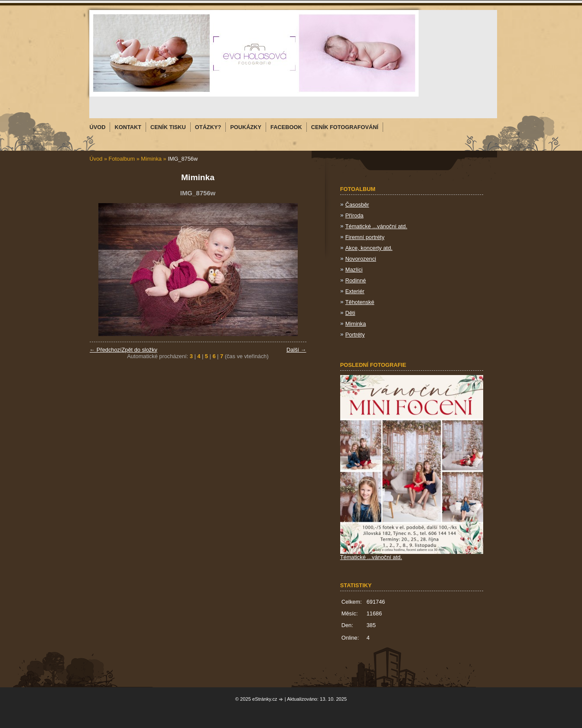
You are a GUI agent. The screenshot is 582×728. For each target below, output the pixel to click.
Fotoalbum (122, 159)
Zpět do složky (139, 350)
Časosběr (357, 205)
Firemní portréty (365, 237)
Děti (350, 313)
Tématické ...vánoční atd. (376, 226)
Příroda (354, 215)
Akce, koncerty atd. (369, 248)
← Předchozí (106, 350)
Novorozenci (361, 259)
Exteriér (355, 291)
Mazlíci (354, 270)
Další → (296, 350)
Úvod (96, 159)
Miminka (151, 159)
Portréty (355, 335)
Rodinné (356, 280)
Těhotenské (360, 302)
